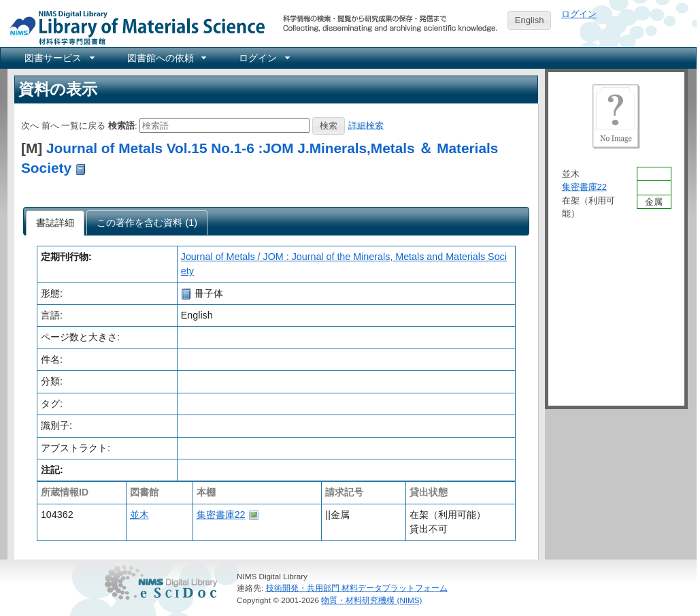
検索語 (121, 125)
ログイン (579, 14)
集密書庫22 (221, 515)
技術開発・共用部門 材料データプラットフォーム (357, 588)
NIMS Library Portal (133, 27)
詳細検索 (366, 125)
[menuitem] (59, 58)
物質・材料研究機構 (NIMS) (371, 600)
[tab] (55, 223)
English (530, 20)
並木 (139, 515)
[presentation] (55, 223)
